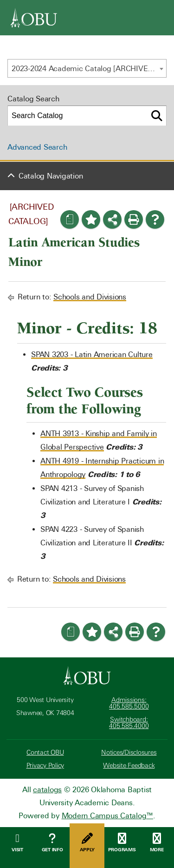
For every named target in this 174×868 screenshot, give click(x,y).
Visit (17, 843)
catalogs (47, 790)
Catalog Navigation (51, 176)
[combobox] (87, 68)
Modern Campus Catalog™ (108, 816)
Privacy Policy (45, 765)
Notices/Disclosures (129, 752)
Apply (87, 843)
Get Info (52, 843)
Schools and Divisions (90, 297)
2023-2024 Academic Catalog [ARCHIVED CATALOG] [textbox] (89, 69)
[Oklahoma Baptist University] (87, 676)
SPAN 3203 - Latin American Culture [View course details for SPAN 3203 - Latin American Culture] (92, 354)
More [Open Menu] (157, 843)
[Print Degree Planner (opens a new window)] (70, 219)
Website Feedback (129, 765)
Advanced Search (37, 147)
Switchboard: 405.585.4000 (129, 723)
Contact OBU (45, 752)
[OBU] (34, 18)
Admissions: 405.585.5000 (129, 703)
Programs (122, 843)
